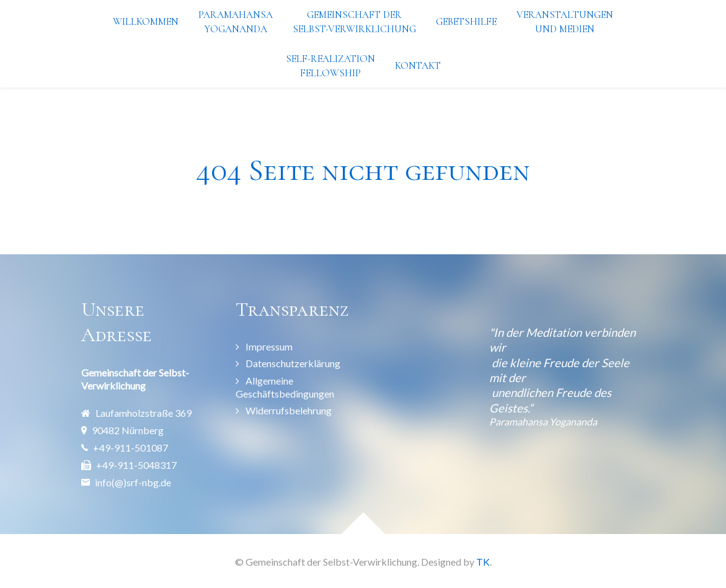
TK (483, 562)
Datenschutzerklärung (293, 363)
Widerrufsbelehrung (289, 410)
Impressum (269, 346)
